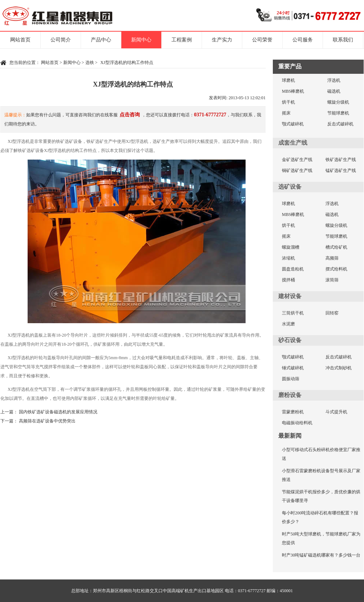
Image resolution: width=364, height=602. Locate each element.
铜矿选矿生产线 (297, 170)
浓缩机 (288, 258)
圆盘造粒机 (293, 269)
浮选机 (334, 80)
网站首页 (20, 40)
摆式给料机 (336, 269)
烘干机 (288, 102)
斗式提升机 (336, 412)
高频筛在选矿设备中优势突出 (47, 421)
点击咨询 (130, 115)
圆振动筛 (291, 379)
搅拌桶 (288, 280)
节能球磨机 (338, 113)
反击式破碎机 (340, 124)
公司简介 (61, 40)
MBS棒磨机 (293, 91)
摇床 (286, 113)
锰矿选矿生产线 (341, 170)
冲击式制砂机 (339, 368)
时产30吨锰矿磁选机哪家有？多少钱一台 (321, 555)
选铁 (90, 63)
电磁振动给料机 (297, 423)
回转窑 (332, 313)
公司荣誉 (262, 40)
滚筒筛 (332, 280)
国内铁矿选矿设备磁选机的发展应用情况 (58, 412)
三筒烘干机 (293, 313)
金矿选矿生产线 (297, 160)
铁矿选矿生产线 (341, 160)
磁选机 (334, 91)
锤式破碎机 (293, 368)
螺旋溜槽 (291, 247)
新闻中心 (141, 40)
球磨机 (288, 80)
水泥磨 (288, 324)
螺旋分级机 (338, 102)
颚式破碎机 (293, 124)
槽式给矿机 (336, 247)
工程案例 (182, 40)
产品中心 (101, 40)
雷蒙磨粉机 (293, 412)
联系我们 (343, 40)
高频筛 (332, 258)
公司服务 (303, 40)
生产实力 (222, 40)
